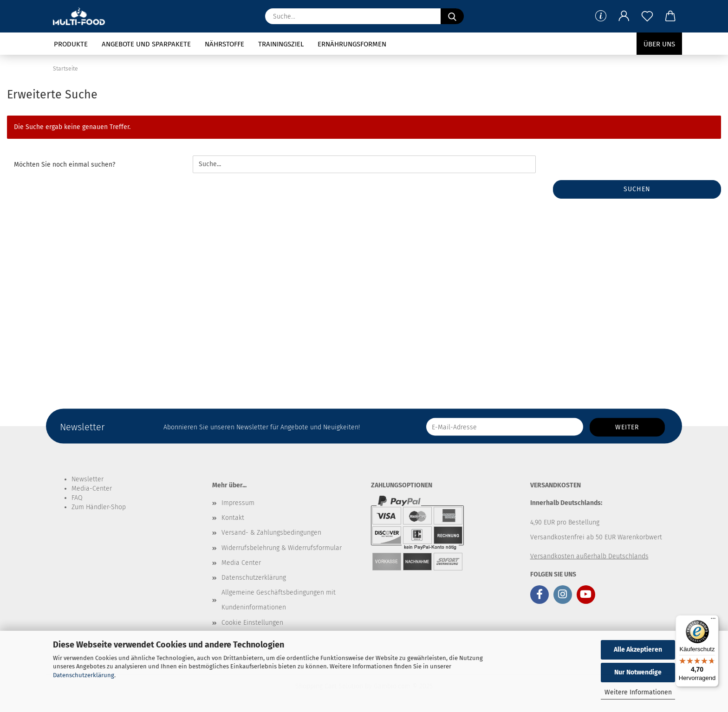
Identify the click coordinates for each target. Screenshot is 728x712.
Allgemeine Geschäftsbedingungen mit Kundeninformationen (279, 600)
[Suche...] (452, 16)
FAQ (77, 498)
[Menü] (713, 621)
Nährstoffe (224, 44)
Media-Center (92, 489)
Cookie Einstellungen (252, 623)
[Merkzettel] (647, 16)
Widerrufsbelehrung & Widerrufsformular (282, 548)
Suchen (637, 189)
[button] (624, 16)
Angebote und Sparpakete (146, 44)
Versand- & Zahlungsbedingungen (271, 533)
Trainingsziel (281, 44)
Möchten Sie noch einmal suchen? (65, 165)
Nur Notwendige (638, 672)
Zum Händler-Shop (99, 507)
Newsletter (88, 479)
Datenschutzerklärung (84, 675)
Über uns (659, 44)
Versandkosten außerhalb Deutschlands (589, 556)
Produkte (71, 44)
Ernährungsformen (352, 44)
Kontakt (233, 518)
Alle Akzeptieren (638, 650)
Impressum (238, 503)
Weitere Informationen (638, 692)
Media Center (241, 563)
